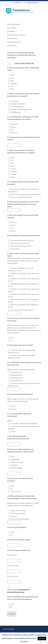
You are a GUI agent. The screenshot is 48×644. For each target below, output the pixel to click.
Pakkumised (12, 46)
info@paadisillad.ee (33, 3)
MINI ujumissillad (13, 24)
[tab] (24, 64)
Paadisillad (11, 31)
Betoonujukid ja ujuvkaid (16, 35)
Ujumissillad (12, 28)
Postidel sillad (12, 39)
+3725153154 (17, 3)
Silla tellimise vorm (14, 42)
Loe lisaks (24, 641)
